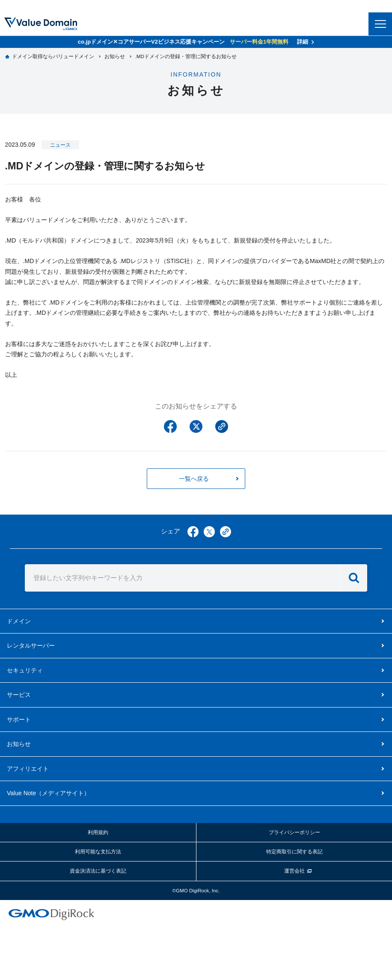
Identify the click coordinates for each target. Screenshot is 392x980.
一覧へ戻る (194, 479)
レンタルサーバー (31, 645)
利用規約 (98, 832)
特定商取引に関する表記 (294, 851)
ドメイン (19, 621)
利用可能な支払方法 (98, 851)
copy (226, 532)
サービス (19, 695)
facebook (193, 532)
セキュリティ (25, 670)
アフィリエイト (28, 769)
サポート (19, 719)
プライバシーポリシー (294, 832)
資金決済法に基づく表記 (98, 871)
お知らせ (19, 744)
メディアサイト (48, 793)
